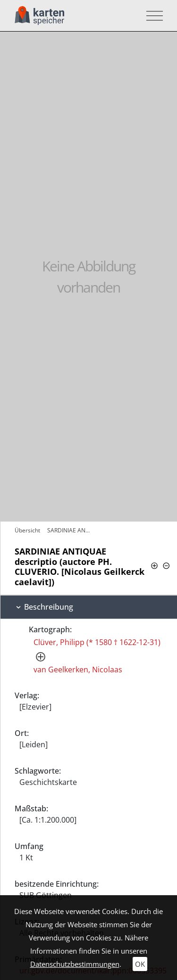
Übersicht (27, 530)
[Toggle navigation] (152, 16)
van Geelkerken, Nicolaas (78, 670)
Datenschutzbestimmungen (75, 964)
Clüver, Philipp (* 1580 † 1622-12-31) (97, 642)
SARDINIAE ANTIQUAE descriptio (71, 530)
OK (140, 964)
